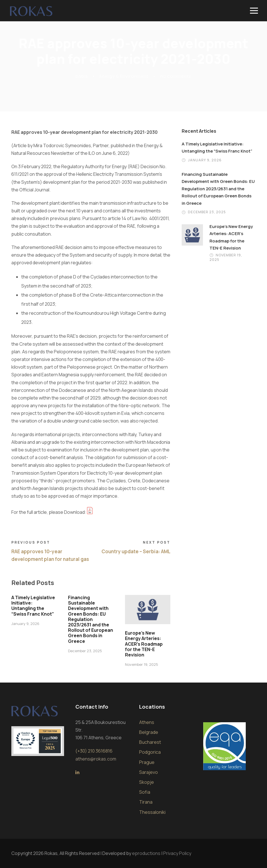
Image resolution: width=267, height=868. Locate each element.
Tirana (146, 802)
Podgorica (150, 752)
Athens (147, 722)
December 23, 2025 (85, 651)
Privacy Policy (177, 853)
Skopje (147, 782)
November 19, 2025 (142, 664)
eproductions (146, 853)
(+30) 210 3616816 (94, 751)
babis (82, 76)
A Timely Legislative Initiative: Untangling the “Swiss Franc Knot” (33, 606)
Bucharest (150, 742)
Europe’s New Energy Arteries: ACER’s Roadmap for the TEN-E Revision (144, 644)
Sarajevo (149, 772)
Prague (147, 762)
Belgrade (149, 732)
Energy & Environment (124, 76)
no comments (176, 76)
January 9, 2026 (25, 624)
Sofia (145, 792)
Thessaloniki (152, 812)
